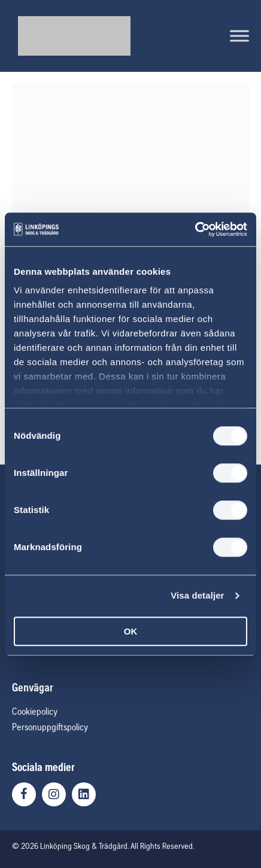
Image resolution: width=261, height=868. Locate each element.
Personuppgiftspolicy (50, 727)
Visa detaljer (197, 595)
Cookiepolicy (35, 711)
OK (131, 631)
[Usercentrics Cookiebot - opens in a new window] (195, 229)
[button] (24, 794)
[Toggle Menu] (239, 36)
